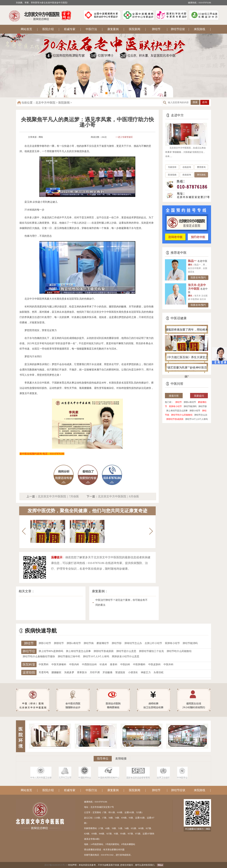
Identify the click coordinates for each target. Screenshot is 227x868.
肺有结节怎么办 (133, 643)
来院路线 (200, 29)
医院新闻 (135, 29)
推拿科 (114, 664)
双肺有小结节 (175, 406)
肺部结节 (59, 643)
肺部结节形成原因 (175, 419)
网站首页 (26, 29)
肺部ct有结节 (190, 402)
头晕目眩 (159, 672)
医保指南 (172, 175)
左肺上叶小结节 (153, 643)
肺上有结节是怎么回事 (177, 411)
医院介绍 (48, 29)
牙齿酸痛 (107, 672)
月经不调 (95, 672)
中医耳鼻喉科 (59, 664)
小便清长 (133, 672)
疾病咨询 (187, 175)
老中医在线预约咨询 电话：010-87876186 (42, 454)
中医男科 (44, 664)
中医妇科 (125, 664)
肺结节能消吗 (190, 406)
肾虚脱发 (120, 672)
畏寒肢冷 (82, 672)
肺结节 (156, 29)
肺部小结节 (195, 411)
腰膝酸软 (56, 672)
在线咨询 (187, 167)
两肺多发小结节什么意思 (126, 656)
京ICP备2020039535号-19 (56, 865)
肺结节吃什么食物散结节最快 (39, 656)
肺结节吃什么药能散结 (182, 415)
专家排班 (172, 167)
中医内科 (74, 664)
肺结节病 (89, 643)
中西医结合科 (89, 664)
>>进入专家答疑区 (124, 137)
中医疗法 (91, 29)
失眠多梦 (69, 672)
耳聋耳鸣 (44, 672)
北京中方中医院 (45, 103)
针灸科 (103, 664)
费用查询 (201, 167)
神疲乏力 (146, 672)
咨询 (205, 102)
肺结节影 (203, 406)
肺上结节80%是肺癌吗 (51, 651)
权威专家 (70, 29)
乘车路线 (201, 175)
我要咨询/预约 (198, 278)
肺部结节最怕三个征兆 (151, 651)
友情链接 (121, 758)
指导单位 (103, 758)
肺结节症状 (178, 29)
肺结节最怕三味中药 (69, 656)
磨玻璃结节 (103, 643)
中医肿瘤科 (139, 664)
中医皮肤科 (154, 664)
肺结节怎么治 (201, 415)
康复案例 (113, 29)
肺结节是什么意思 (126, 651)
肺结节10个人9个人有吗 (196, 419)
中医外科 (168, 664)
